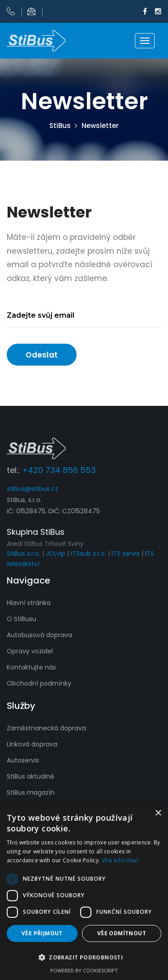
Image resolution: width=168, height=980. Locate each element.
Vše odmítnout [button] (122, 933)
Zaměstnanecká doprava (46, 728)
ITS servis (126, 554)
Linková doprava (32, 744)
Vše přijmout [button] (42, 933)
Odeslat (42, 355)
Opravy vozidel (30, 651)
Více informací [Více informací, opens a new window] (121, 860)
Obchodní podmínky (39, 683)
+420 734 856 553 (59, 470)
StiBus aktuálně (30, 776)
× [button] (158, 813)
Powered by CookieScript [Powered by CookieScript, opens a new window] (84, 970)
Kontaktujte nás (31, 667)
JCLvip (56, 554)
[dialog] (84, 892)
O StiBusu (22, 619)
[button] (84, 957)
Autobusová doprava (39, 635)
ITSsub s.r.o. (88, 554)
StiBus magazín (31, 793)
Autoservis (23, 760)
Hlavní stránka (29, 603)
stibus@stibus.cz (32, 489)
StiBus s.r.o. (24, 554)
